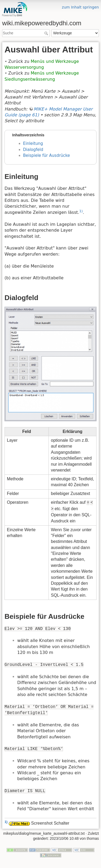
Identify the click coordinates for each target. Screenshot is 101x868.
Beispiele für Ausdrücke (47, 155)
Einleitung (33, 144)
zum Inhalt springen (80, 7)
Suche (47, 33)
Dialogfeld (33, 150)
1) (81, 211)
